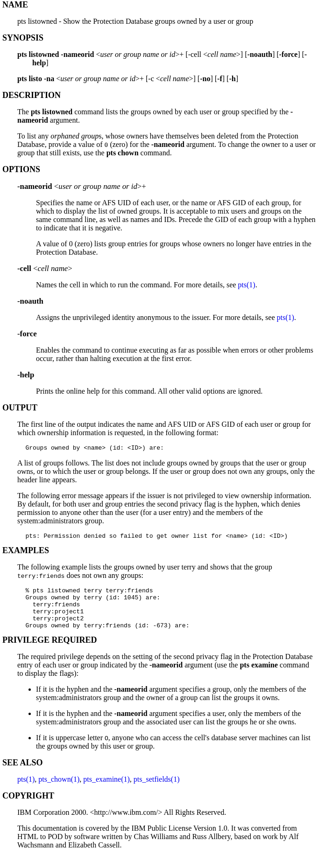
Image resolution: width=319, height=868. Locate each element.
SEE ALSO (23, 774)
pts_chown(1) (59, 790)
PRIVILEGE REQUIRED (50, 651)
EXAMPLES (26, 553)
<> (45, 268)
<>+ (82, 186)
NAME (15, 5)
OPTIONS (21, 169)
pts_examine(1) (106, 790)
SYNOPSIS (23, 38)
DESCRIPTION (32, 95)
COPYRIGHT (28, 807)
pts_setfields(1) (157, 790)
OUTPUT (20, 408)
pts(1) (246, 285)
